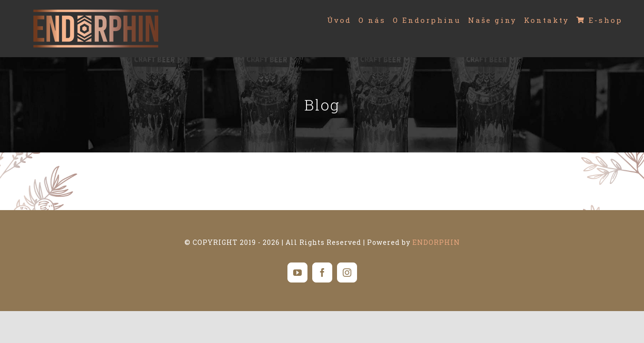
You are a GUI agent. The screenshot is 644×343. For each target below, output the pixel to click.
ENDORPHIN (436, 242)
